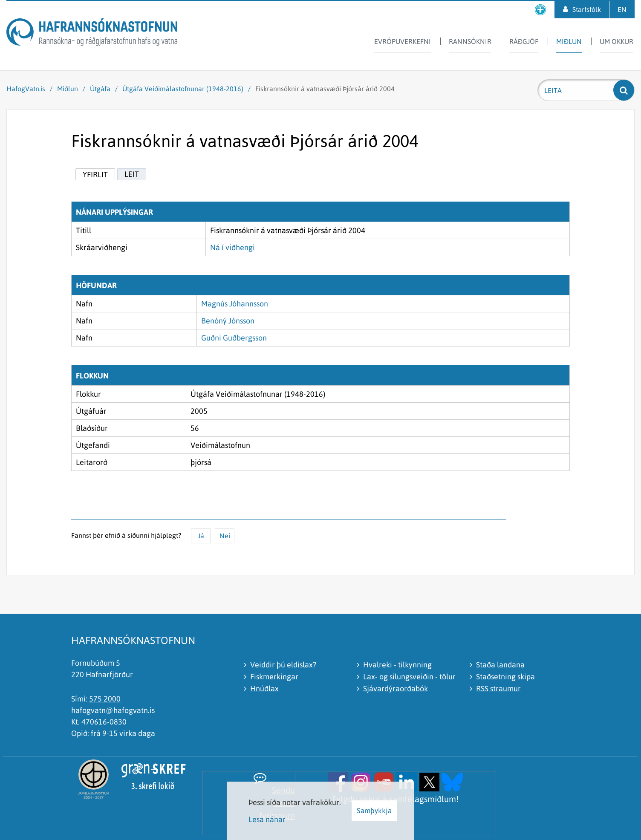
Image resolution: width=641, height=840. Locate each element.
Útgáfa (100, 89)
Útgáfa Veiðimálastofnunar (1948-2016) (183, 89)
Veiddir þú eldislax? (283, 665)
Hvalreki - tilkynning (397, 665)
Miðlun (68, 89)
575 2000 (105, 699)
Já (201, 536)
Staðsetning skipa (505, 677)
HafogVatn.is (26, 89)
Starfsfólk (587, 9)
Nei (225, 536)
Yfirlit (95, 175)
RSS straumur (498, 688)
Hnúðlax (264, 688)
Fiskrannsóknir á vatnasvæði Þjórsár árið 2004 (325, 89)
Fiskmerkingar (274, 677)
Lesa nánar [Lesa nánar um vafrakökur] (267, 819)
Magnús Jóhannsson (235, 304)
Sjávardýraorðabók (396, 688)
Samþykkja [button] (374, 811)
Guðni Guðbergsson (234, 338)
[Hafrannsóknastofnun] (92, 33)
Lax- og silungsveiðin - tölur (409, 677)
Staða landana (500, 665)
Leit (132, 174)
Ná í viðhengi (232, 247)
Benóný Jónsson (228, 321)
